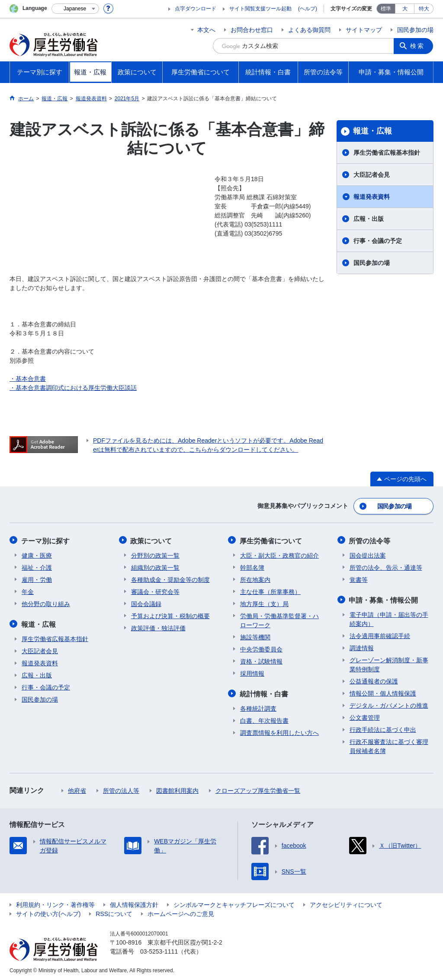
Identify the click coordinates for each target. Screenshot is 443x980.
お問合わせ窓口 (252, 30)
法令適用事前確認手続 (380, 634)
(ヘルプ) (308, 9)
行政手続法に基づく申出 (383, 728)
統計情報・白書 (264, 692)
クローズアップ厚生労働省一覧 (258, 789)
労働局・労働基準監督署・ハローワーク (279, 619)
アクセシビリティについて (346, 903)
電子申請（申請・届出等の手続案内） (389, 618)
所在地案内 (255, 578)
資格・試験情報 (261, 660)
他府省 (77, 789)
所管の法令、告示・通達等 (386, 566)
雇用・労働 (37, 578)
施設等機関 (255, 636)
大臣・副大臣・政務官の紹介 (279, 554)
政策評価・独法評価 (158, 627)
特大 (424, 9)
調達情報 (362, 646)
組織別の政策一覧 (155, 566)
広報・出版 (369, 219)
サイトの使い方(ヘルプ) (48, 912)
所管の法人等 (121, 789)
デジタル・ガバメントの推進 (389, 704)
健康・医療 (37, 554)
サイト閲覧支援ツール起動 (260, 9)
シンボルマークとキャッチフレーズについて (234, 903)
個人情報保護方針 (134, 903)
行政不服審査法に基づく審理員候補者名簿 (389, 745)
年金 (28, 591)
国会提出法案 (368, 554)
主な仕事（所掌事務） (270, 591)
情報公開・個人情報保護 (383, 692)
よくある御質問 (309, 30)
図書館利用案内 (177, 789)
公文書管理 (365, 716)
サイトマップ (364, 30)
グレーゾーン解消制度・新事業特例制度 (389, 663)
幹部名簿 (252, 566)
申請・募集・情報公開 (384, 599)
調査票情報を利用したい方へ (279, 731)
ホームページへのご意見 (181, 912)
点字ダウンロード (196, 9)
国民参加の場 (415, 30)
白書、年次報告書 (264, 719)
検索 (418, 46)
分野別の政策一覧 (155, 554)
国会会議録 (146, 603)
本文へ (206, 30)
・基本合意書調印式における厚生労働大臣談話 (73, 388)
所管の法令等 (370, 540)
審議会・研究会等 (155, 591)
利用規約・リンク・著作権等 (55, 903)
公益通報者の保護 (374, 680)
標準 (386, 9)
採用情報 (252, 672)
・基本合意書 (28, 379)
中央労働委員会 (261, 648)
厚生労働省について (271, 540)
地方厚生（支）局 (264, 603)
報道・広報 (372, 131)
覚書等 (359, 578)
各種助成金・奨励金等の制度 (170, 578)
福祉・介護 (37, 566)
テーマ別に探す (46, 540)
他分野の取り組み (46, 603)
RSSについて (114, 912)
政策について (152, 540)
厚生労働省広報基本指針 (387, 153)
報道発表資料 (372, 197)
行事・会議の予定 (378, 241)
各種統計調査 (258, 707)
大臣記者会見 (372, 175)
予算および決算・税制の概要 (170, 615)
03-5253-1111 (159, 950)
